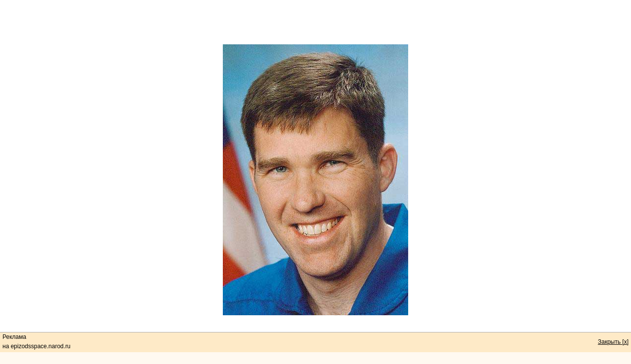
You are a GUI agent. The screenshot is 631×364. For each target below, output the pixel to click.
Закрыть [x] (613, 342)
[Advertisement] (315, 22)
